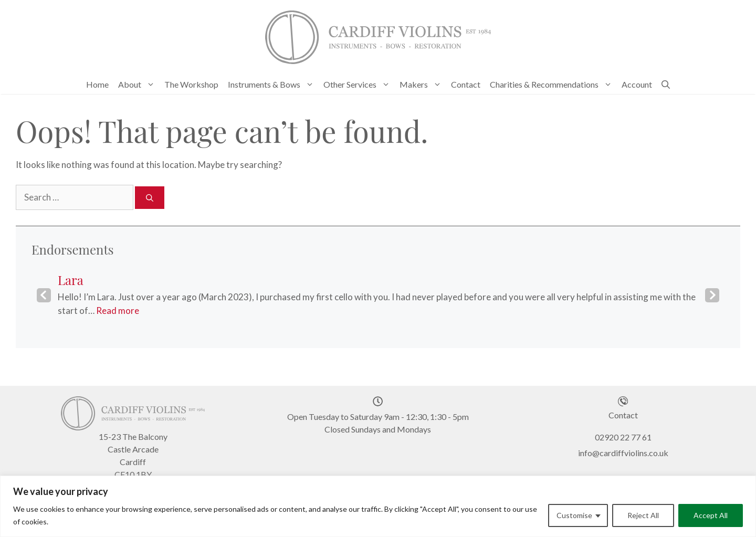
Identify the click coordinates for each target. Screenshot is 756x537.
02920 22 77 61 (623, 437)
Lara (71, 280)
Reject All (643, 515)
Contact (466, 84)
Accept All (711, 515)
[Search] (150, 198)
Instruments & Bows (273, 84)
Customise (574, 515)
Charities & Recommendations (553, 84)
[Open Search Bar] (666, 84)
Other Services (359, 84)
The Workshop (191, 84)
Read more (118, 310)
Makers (423, 84)
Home (97, 84)
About (139, 84)
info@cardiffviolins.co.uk (623, 453)
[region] (378, 506)
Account (637, 84)
